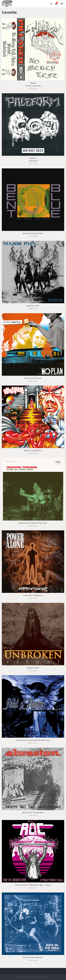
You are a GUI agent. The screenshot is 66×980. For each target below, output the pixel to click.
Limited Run (46, 977)
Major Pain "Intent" (33, 306)
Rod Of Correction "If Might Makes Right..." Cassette (33, 885)
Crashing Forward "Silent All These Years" (33, 523)
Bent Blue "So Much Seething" (33, 233)
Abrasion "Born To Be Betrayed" (33, 813)
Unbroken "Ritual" (33, 668)
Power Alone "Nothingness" (33, 595)
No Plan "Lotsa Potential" (33, 378)
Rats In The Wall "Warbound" (33, 957)
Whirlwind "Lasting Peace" (33, 451)
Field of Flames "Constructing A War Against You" (33, 740)
